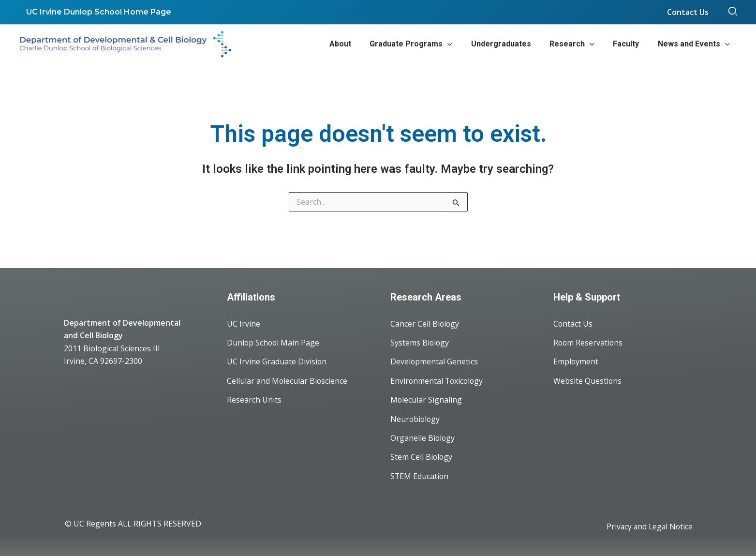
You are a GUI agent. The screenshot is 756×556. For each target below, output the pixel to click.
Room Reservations (589, 341)
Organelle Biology (423, 437)
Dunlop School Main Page (274, 341)
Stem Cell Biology (422, 457)
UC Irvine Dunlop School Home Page (97, 12)
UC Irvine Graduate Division (277, 360)
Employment (576, 360)
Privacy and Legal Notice (648, 527)
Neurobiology (416, 418)
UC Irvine (244, 321)
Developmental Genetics (434, 360)
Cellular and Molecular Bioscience (288, 379)
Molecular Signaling (426, 399)
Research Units (254, 399)
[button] (733, 12)
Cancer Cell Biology (425, 321)
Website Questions (588, 379)
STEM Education (420, 476)
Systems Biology (420, 341)
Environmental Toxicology (438, 379)
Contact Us (573, 321)
